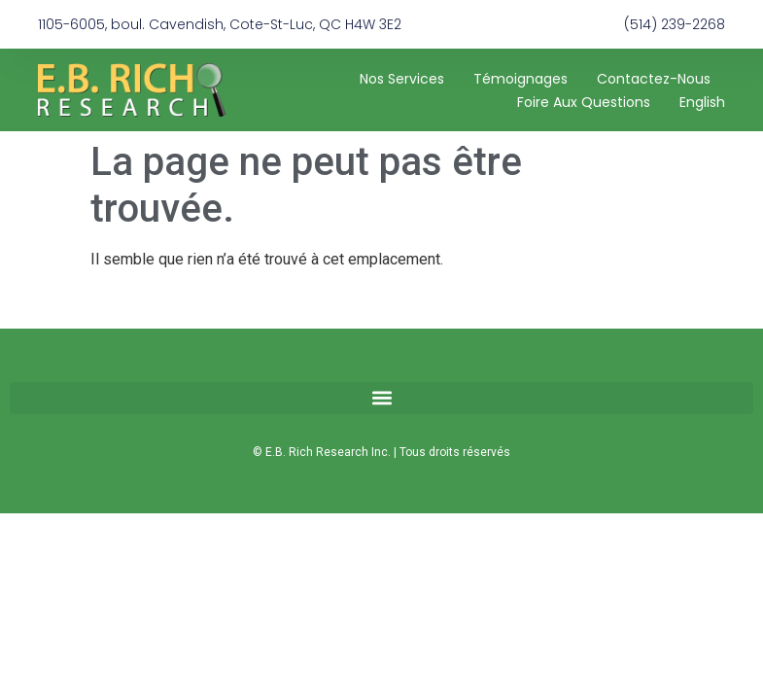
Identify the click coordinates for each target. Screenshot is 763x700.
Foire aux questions (584, 102)
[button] (381, 398)
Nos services (402, 79)
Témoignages (520, 79)
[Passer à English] (702, 102)
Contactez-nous (654, 79)
